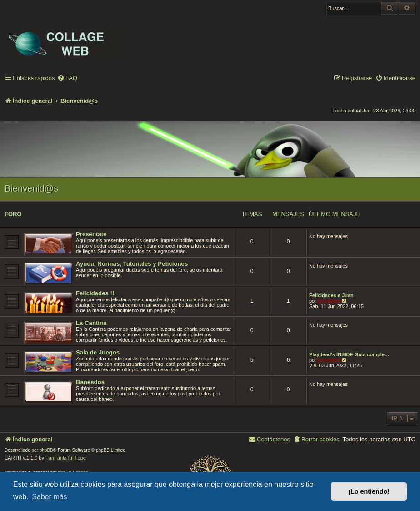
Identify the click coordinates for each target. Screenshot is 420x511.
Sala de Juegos (98, 352)
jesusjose (329, 301)
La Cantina (91, 323)
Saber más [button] (49, 497)
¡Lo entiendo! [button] (369, 491)
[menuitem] (67, 78)
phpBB (46, 450)
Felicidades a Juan (331, 295)
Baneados (90, 382)
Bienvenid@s (31, 188)
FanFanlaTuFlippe (66, 458)
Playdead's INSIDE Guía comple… (349, 354)
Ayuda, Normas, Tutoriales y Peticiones (132, 264)
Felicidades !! (95, 293)
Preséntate (91, 234)
